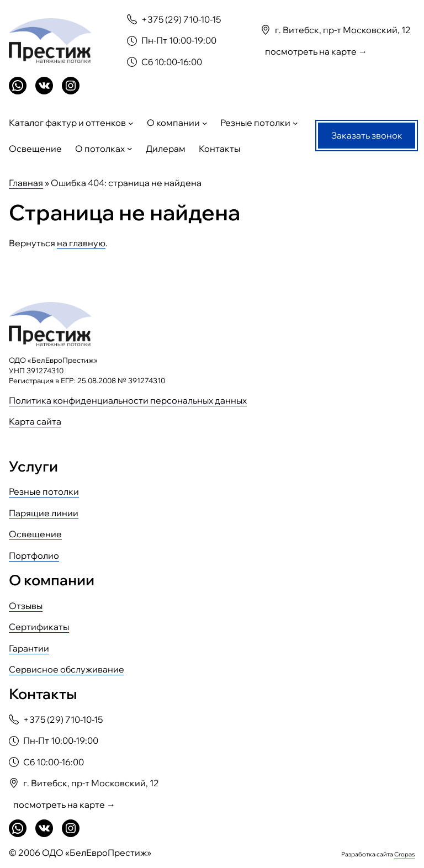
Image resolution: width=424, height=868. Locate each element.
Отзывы (26, 606)
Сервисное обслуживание (67, 669)
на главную (81, 243)
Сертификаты (39, 627)
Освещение (35, 534)
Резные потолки (44, 491)
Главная (26, 183)
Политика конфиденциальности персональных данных (128, 400)
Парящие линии (44, 513)
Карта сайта (35, 421)
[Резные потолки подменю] (295, 123)
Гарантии (29, 648)
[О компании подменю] (205, 123)
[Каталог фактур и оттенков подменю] (131, 123)
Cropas (405, 854)
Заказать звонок (367, 135)
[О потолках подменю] (130, 149)
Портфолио (34, 555)
